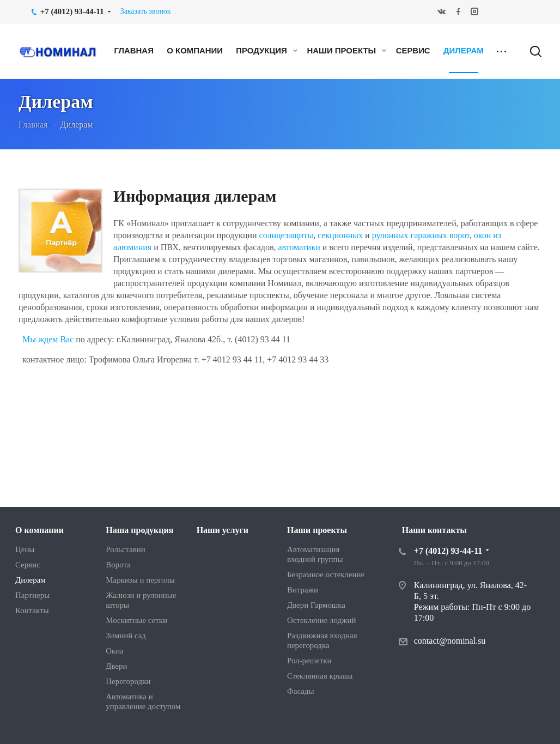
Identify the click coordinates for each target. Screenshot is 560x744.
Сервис (413, 50)
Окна (115, 651)
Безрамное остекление (326, 574)
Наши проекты (346, 50)
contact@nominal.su (450, 641)
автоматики (300, 247)
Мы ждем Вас (48, 339)
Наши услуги (223, 530)
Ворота (118, 565)
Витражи (303, 590)
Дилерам (464, 50)
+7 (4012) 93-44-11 (448, 551)
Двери (116, 666)
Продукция (267, 50)
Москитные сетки (136, 620)
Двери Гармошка (316, 605)
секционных (340, 235)
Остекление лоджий (321, 620)
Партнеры (32, 595)
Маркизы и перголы (140, 580)
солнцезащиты (286, 235)
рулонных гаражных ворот (421, 235)
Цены (25, 549)
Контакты (32, 610)
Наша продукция (139, 530)
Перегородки (128, 681)
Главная (133, 50)
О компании (195, 50)
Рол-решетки (309, 661)
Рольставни (125, 549)
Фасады (300, 691)
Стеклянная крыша (320, 676)
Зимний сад (126, 636)
